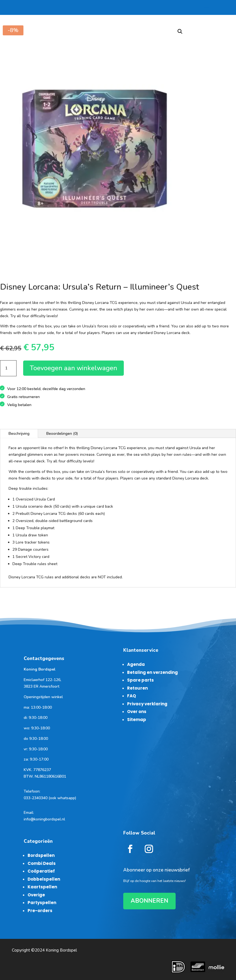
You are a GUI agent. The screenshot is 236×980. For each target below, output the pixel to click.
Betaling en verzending (152, 672)
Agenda (136, 664)
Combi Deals (42, 863)
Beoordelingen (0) (62, 434)
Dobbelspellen (44, 879)
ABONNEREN (149, 901)
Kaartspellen (42, 887)
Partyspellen (42, 903)
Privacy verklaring (147, 704)
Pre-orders (40, 911)
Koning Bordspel (61, 950)
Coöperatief (41, 871)
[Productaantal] (8, 368)
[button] (180, 31)
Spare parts (140, 680)
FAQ (132, 696)
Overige (36, 895)
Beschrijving (19, 434)
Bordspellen (41, 855)
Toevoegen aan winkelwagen (73, 368)
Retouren (137, 688)
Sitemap (137, 720)
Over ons (137, 712)
